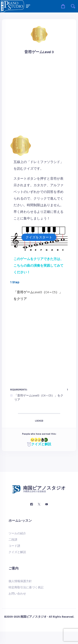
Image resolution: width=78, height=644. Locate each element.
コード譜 (14, 546)
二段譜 (13, 540)
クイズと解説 (39, 444)
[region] (39, 398)
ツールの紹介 (17, 534)
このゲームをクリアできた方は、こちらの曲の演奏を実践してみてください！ (38, 266)
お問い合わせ (17, 594)
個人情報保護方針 (20, 581)
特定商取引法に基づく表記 (26, 588)
